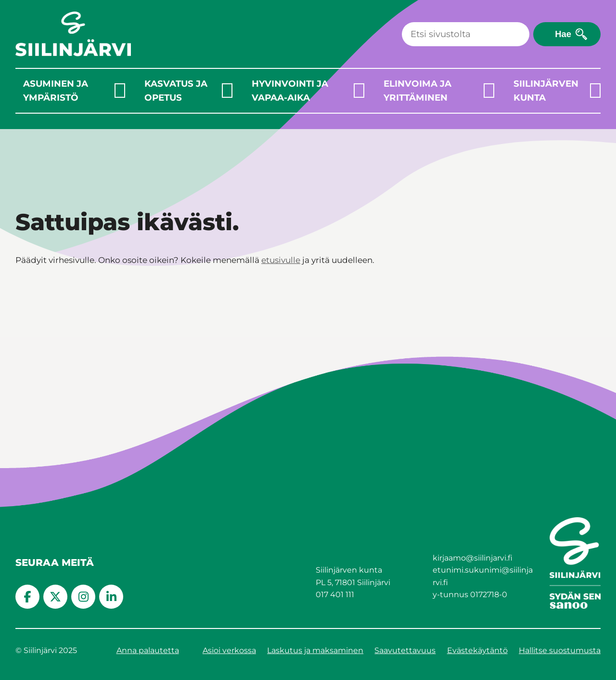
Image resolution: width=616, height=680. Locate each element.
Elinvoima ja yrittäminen (417, 91)
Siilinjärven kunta (546, 91)
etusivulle (281, 260)
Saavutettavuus (405, 650)
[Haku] (466, 34)
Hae (563, 34)
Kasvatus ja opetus (176, 91)
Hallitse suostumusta (560, 650)
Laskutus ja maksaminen (315, 650)
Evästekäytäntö (477, 650)
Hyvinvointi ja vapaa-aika (290, 91)
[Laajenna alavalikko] (120, 91)
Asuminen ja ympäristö (56, 91)
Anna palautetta (148, 650)
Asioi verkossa (229, 650)
